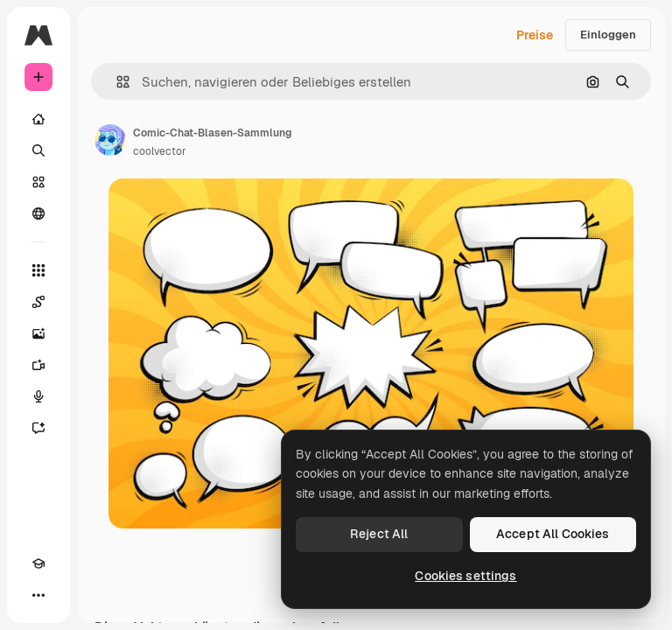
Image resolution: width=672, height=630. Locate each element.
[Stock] (38, 182)
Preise (535, 35)
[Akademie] (38, 563)
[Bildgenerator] (38, 333)
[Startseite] (38, 119)
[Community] (38, 213)
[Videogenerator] (38, 365)
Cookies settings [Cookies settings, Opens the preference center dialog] (465, 576)
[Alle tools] (38, 270)
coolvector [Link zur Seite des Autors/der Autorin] (160, 151)
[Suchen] (38, 150)
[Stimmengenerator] (38, 396)
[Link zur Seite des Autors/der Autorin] (110, 140)
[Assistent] (38, 428)
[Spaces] (38, 302)
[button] (116, 82)
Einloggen (608, 35)
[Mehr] (38, 595)
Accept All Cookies (553, 534)
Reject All (379, 534)
